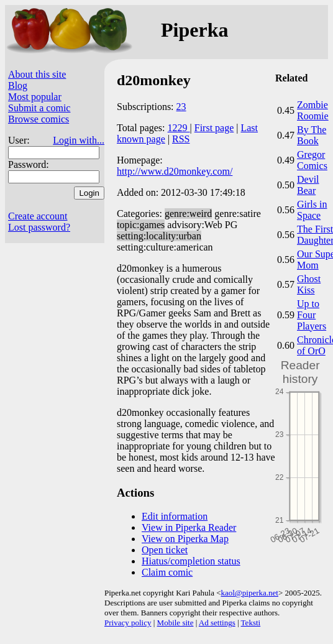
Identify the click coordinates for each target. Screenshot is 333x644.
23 (181, 107)
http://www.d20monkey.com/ (175, 171)
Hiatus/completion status (191, 561)
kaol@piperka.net (249, 593)
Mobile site (176, 623)
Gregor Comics (312, 160)
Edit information (175, 516)
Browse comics (39, 119)
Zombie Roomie (313, 110)
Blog (18, 85)
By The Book (312, 135)
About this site (37, 74)
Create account (38, 216)
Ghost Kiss (309, 284)
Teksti (251, 623)
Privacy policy (128, 623)
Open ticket (165, 550)
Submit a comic (39, 108)
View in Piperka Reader (189, 527)
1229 (179, 128)
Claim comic (167, 572)
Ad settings (217, 623)
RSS (181, 139)
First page (214, 128)
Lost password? (39, 227)
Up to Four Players (312, 315)
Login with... (79, 140)
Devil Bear (308, 185)
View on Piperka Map (185, 539)
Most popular (35, 97)
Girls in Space (312, 210)
